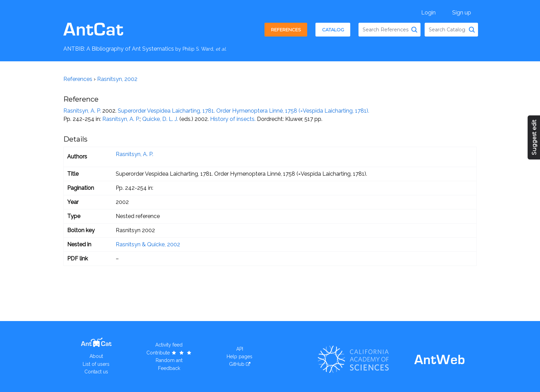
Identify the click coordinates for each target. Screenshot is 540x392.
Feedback (169, 368)
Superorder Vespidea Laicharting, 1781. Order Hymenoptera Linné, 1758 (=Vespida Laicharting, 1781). (243, 111)
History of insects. (233, 119)
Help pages (240, 357)
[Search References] (414, 30)
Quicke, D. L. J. (160, 119)
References (286, 30)
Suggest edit (534, 138)
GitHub (237, 364)
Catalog (333, 30)
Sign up (462, 13)
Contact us (96, 372)
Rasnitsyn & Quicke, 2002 (148, 244)
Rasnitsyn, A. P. (82, 111)
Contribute (169, 353)
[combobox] (390, 30)
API (240, 349)
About (96, 356)
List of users (96, 364)
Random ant (169, 360)
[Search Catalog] (472, 30)
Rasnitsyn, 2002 (117, 79)
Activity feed (169, 345)
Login (428, 13)
